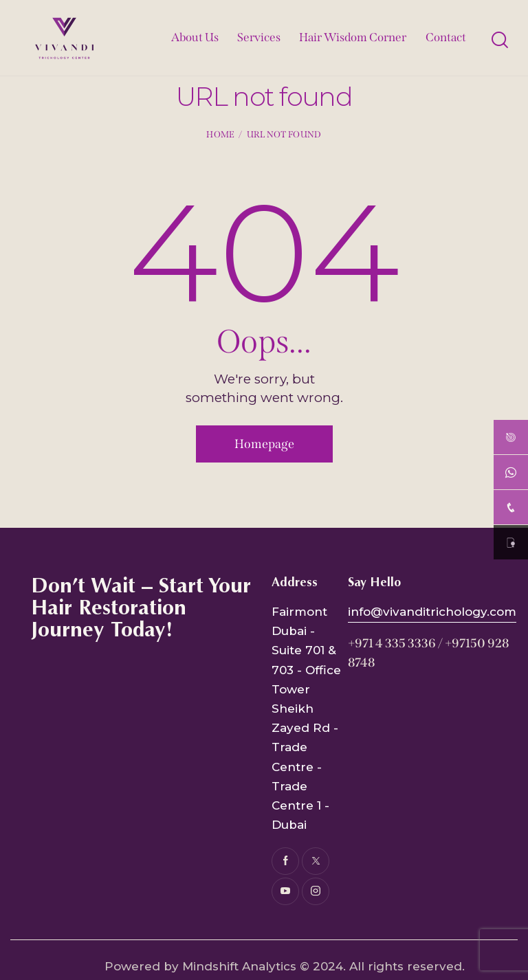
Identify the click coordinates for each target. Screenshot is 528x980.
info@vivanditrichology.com (432, 612)
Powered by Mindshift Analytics (200, 966)
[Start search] (499, 40)
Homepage (264, 444)
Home (220, 134)
